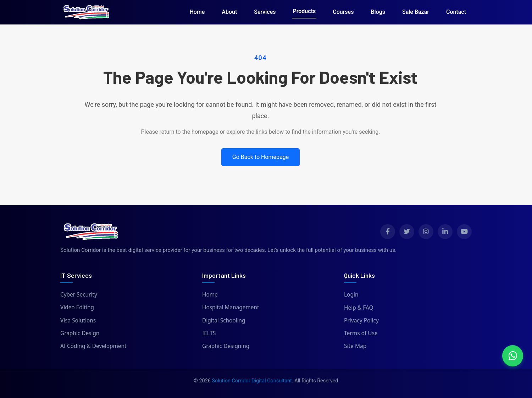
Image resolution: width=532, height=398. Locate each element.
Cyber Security (79, 294)
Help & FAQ (359, 308)
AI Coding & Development (94, 346)
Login (351, 294)
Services (265, 12)
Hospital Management (231, 308)
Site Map (355, 346)
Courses (343, 12)
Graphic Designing (226, 346)
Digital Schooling (224, 320)
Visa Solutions (78, 320)
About (229, 12)
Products (304, 11)
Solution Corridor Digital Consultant (252, 381)
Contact (456, 12)
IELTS (209, 333)
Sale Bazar (416, 12)
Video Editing (77, 308)
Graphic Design (80, 333)
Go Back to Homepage (261, 157)
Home (197, 12)
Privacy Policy (361, 320)
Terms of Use (361, 333)
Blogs (378, 12)
